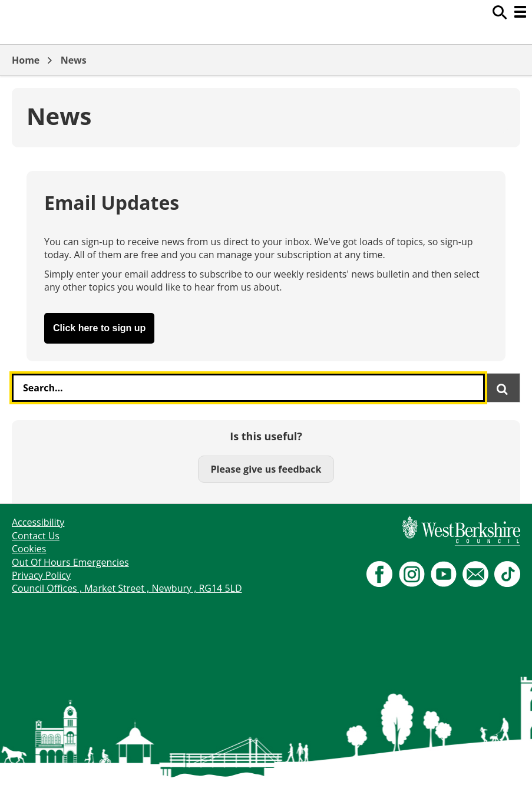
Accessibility (38, 522)
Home (26, 60)
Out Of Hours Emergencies (70, 562)
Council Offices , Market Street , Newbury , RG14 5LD (127, 588)
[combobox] (248, 388)
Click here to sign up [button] (99, 328)
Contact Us (36, 536)
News (74, 60)
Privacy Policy (41, 575)
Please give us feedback (266, 469)
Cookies (29, 549)
